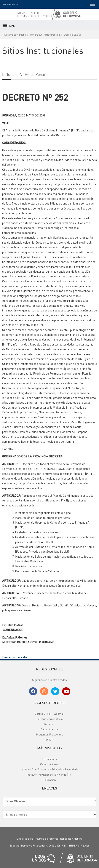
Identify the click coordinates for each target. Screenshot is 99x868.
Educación (50, 780)
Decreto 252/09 (73, 35)
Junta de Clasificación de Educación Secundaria (50, 769)
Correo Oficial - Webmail (50, 714)
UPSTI (50, 740)
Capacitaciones (49, 764)
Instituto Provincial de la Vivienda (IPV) (49, 775)
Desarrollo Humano (15, 35)
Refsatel (49, 724)
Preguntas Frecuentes (50, 735)
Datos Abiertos (50, 729)
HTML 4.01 (75, 846)
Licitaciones (50, 759)
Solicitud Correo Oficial (50, 719)
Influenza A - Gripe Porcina (45, 35)
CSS (65, 846)
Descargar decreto (14, 657)
